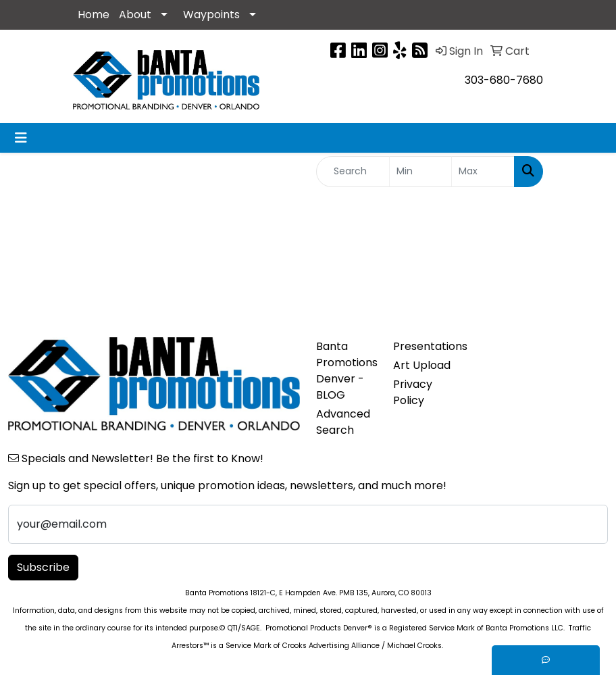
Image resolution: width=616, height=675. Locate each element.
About (135, 15)
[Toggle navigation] (21, 138)
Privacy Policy (413, 392)
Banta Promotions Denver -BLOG (346, 371)
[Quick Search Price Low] (421, 172)
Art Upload (422, 365)
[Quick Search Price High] (483, 172)
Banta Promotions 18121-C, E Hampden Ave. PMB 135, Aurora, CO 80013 (308, 593)
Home (94, 15)
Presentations (423, 346)
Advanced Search (343, 422)
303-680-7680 (504, 80)
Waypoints (211, 15)
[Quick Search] (353, 172)
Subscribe (43, 567)
